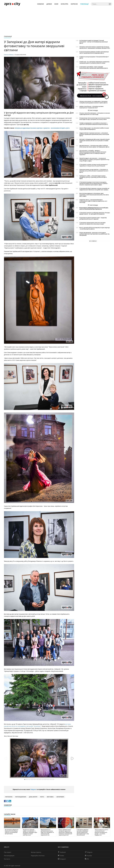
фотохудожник (21, 797)
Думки (49, 4)
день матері (33, 797)
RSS (87, 859)
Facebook (62, 852)
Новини (41, 4)
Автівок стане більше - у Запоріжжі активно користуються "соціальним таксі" (91, 107)
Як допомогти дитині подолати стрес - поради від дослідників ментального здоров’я (93, 218)
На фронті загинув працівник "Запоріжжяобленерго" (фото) (94, 57)
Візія (56, 4)
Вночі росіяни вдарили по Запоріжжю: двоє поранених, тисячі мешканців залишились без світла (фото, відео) (94, 195)
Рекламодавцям (9, 856)
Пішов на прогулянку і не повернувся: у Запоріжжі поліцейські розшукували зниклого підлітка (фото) (93, 102)
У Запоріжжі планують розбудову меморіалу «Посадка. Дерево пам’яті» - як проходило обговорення (95, 213)
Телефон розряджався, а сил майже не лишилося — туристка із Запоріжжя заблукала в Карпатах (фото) (94, 124)
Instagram (62, 859)
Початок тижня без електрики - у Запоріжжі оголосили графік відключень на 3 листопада (95, 114)
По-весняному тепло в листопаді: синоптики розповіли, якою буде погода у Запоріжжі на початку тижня (95, 119)
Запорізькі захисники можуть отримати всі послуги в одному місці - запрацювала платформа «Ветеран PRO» (95, 47)
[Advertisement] (57, 21)
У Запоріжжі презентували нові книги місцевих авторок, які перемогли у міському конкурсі (92, 223)
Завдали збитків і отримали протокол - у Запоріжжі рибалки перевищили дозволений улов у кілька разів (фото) (94, 134)
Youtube (88, 856)
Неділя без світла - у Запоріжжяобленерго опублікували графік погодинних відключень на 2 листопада (93, 201)
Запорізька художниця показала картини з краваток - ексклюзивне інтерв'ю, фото (42, 128)
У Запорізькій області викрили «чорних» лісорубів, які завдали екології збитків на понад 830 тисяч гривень (94, 189)
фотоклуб (9, 797)
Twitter (61, 856)
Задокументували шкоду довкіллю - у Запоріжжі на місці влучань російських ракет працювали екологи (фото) (94, 171)
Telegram (33, 789)
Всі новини (93, 241)
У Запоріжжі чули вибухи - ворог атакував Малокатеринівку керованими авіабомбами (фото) (94, 67)
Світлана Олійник (9, 55)
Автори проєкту (36, 852)
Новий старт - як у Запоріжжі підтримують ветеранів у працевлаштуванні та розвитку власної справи (94, 62)
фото (42, 797)
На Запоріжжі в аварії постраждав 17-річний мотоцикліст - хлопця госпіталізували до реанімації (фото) (94, 42)
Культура (64, 4)
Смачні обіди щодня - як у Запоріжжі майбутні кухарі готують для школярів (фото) (94, 129)
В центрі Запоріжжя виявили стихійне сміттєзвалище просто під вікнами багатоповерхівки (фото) (94, 52)
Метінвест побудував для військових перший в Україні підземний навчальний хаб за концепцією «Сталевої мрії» (94, 141)
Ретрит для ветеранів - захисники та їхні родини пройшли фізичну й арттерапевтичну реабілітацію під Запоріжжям (94, 234)
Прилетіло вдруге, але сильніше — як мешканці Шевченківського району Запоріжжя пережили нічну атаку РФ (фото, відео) (94, 160)
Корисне (74, 4)
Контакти (7, 859)
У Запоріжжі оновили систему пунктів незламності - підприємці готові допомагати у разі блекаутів (94, 165)
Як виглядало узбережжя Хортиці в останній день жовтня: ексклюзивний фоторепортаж (94, 208)
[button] (72, 759)
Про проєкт (8, 852)
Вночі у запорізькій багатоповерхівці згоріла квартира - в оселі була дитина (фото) (95, 228)
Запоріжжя (60, 797)
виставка (50, 797)
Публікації (84, 4)
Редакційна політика (38, 856)
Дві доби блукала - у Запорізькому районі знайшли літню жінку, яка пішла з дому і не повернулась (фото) (94, 146)
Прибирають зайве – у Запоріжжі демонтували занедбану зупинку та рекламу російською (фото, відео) (93, 177)
